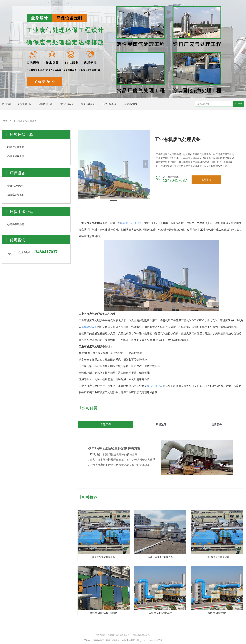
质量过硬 (161, 425)
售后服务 (217, 425)
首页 (6, 121)
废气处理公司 (155, 386)
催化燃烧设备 (89, 327)
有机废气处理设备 (131, 223)
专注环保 (106, 425)
